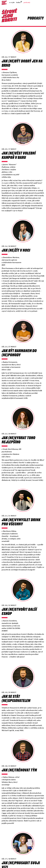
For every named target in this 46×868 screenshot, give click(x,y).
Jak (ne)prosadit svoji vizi (21, 856)
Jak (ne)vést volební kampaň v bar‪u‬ (19, 153)
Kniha (18, 3)
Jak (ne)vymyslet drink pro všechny (21, 516)
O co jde (12, 3)
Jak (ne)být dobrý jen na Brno (22, 62)
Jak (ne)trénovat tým (19, 762)
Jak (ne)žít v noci (16, 247)
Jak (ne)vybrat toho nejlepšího (18, 435)
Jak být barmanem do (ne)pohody (19, 349)
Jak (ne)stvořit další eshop (19, 605)
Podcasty (27, 3)
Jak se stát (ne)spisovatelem (16, 691)
